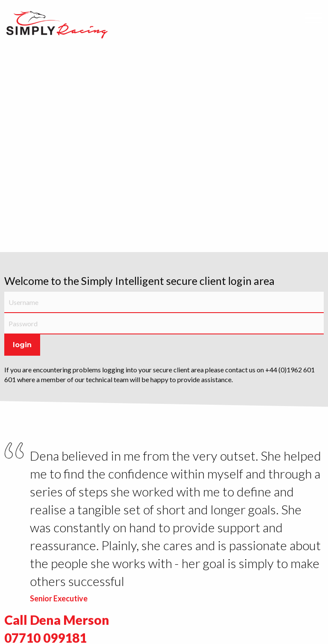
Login (22, 345)
